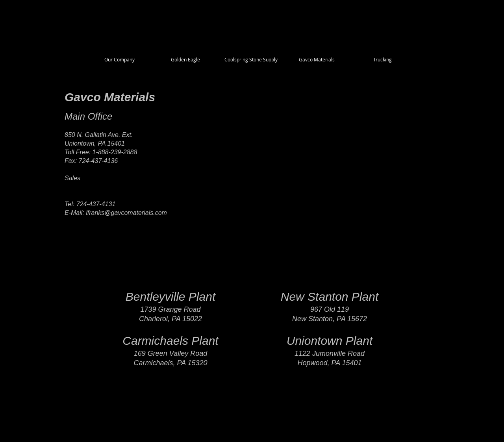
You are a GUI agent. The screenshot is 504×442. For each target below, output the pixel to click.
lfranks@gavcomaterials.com (126, 213)
